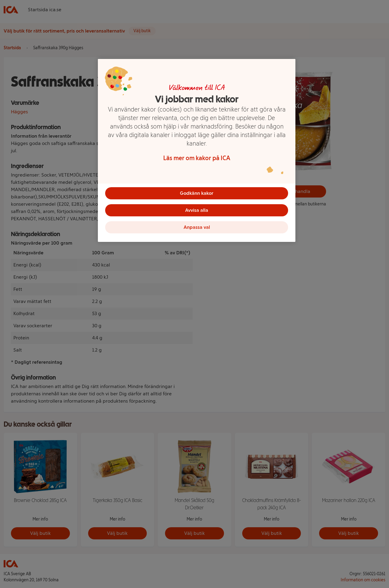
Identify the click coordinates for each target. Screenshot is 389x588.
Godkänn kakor (197, 193)
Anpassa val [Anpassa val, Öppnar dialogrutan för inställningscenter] (197, 227)
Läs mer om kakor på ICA (197, 158)
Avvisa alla (197, 210)
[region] (197, 150)
